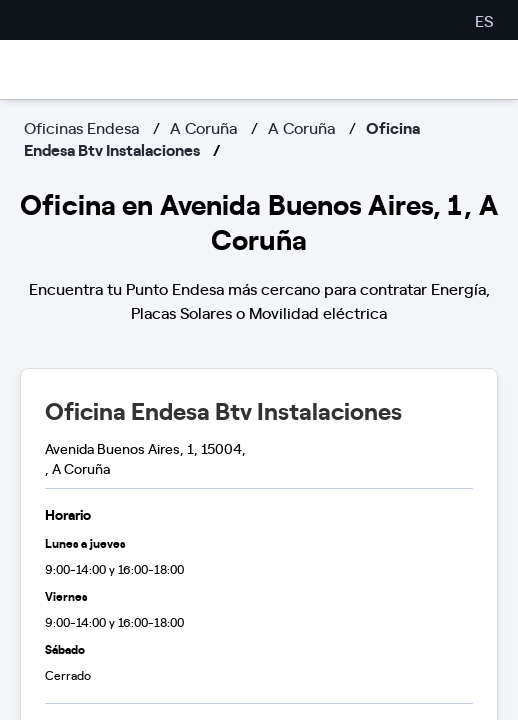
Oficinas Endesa (81, 127)
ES (484, 20)
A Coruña (203, 127)
